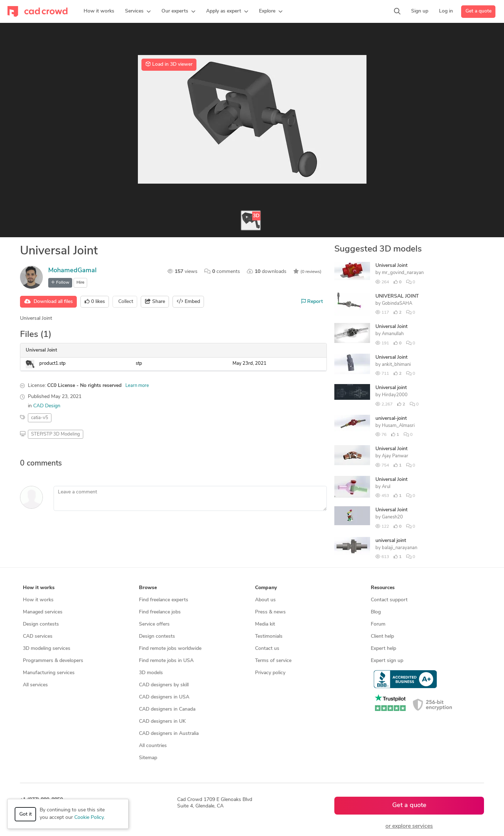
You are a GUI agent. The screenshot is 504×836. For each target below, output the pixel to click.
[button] (138, 11)
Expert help (383, 649)
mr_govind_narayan (403, 273)
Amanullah (393, 334)
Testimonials (269, 636)
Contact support (389, 600)
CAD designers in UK (162, 721)
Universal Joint (391, 266)
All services (35, 685)
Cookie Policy (89, 818)
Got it (26, 814)
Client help (382, 636)
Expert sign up (387, 661)
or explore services (409, 826)
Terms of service (273, 661)
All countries (153, 746)
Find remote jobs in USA (166, 661)
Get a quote (478, 11)
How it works (38, 600)
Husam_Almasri (398, 426)
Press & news (270, 612)
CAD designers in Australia (169, 734)
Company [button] (266, 588)
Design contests (41, 624)
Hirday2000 (395, 395)
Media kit (265, 624)
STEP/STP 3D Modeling (56, 434)
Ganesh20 (392, 517)
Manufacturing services (49, 673)
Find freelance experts (164, 600)
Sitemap (148, 758)
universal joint (391, 541)
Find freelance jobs (160, 612)
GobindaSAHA (397, 303)
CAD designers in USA (164, 697)
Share (155, 302)
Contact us (267, 649)
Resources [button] (383, 588)
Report (312, 302)
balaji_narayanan (400, 548)
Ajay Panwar (395, 456)
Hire (80, 283)
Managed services (43, 612)
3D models (151, 673)
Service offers (154, 624)
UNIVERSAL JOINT (397, 296)
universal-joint (391, 419)
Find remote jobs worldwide (170, 649)
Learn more (137, 386)
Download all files (49, 302)
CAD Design (47, 406)
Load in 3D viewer (169, 64)
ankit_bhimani (396, 365)
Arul (386, 487)
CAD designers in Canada (167, 709)
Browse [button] (148, 588)
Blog (376, 612)
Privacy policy (270, 673)
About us (265, 600)
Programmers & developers (53, 661)
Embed (188, 302)
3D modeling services (47, 649)
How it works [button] (39, 588)
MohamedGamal (72, 271)
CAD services (38, 636)
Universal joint (391, 388)
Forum (378, 624)
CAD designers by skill (164, 685)
